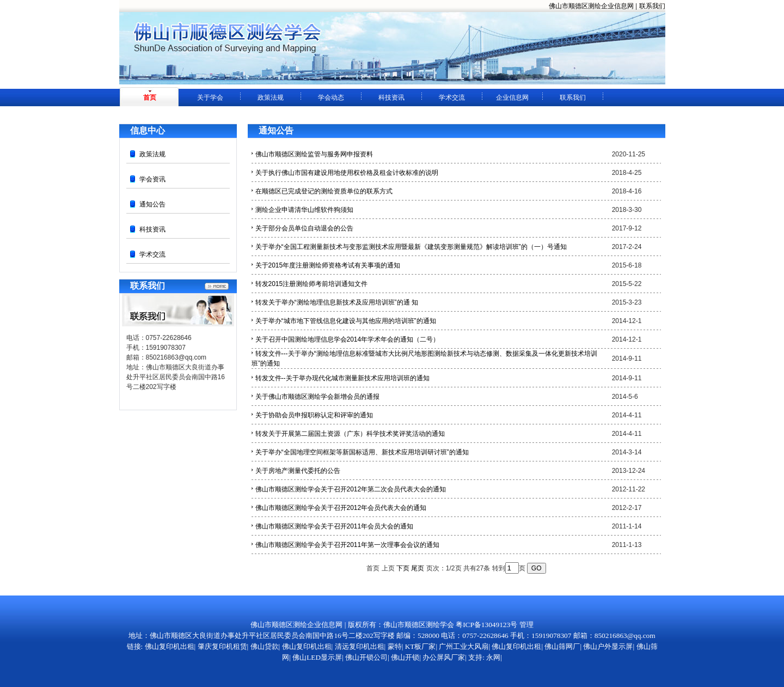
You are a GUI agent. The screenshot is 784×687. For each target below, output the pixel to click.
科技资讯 (391, 98)
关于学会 (210, 98)
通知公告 (152, 204)
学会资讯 (152, 179)
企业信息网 (512, 98)
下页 (403, 568)
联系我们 (652, 6)
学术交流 (452, 98)
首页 (150, 98)
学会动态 (331, 98)
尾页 (418, 568)
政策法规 (271, 98)
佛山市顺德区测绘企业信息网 (591, 6)
